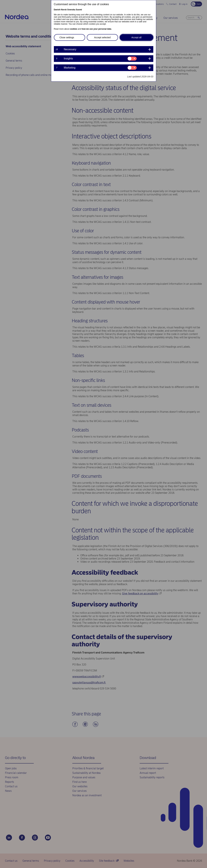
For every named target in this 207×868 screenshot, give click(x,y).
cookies (74, 29)
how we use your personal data (96, 29)
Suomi (79, 10)
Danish (57, 10)
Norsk (64, 10)
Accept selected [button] (102, 37)
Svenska (71, 10)
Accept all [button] (136, 37)
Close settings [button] (67, 37)
